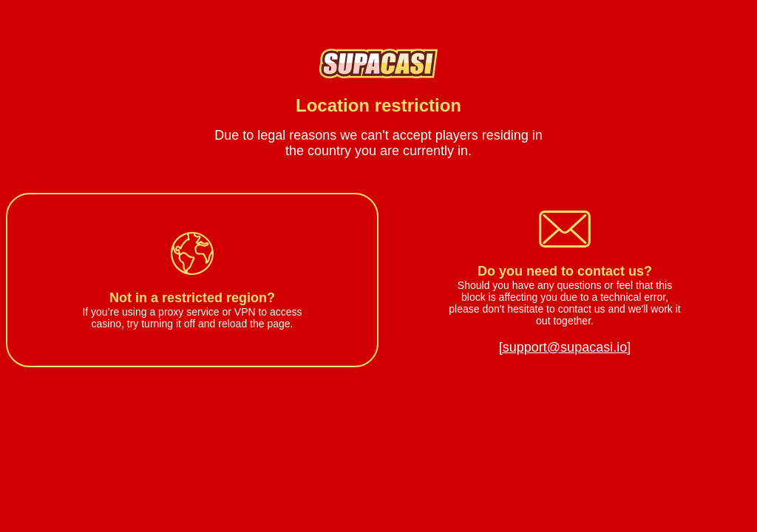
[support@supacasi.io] (565, 347)
